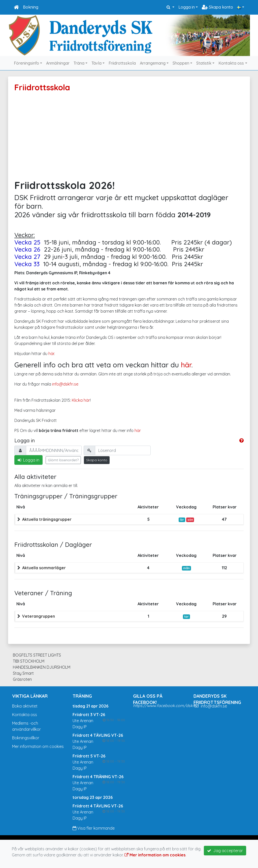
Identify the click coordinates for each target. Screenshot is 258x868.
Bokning (31, 7)
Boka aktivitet (25, 706)
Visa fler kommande (94, 828)
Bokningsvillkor (26, 738)
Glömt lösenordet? (63, 460)
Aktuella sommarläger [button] (44, 568)
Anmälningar (58, 63)
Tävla (96, 63)
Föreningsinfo (26, 63)
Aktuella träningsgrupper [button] (47, 519)
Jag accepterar (225, 851)
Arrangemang (153, 63)
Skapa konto (217, 7)
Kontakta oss (231, 63)
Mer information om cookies (38, 746)
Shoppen (181, 63)
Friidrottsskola (122, 63)
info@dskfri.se (65, 384)
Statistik (204, 63)
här (51, 354)
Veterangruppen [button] (39, 616)
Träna (79, 63)
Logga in (187, 7)
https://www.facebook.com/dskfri (165, 706)
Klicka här (81, 400)
